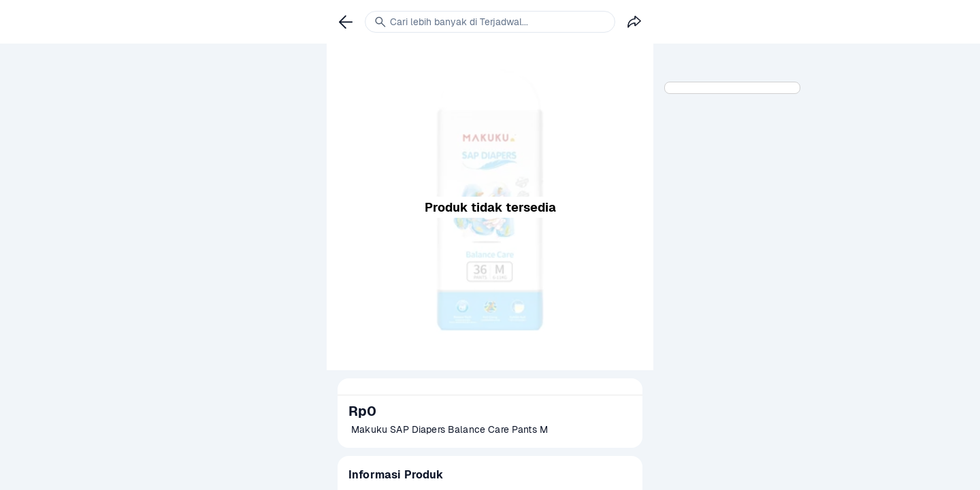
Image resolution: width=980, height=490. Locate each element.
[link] (346, 22)
